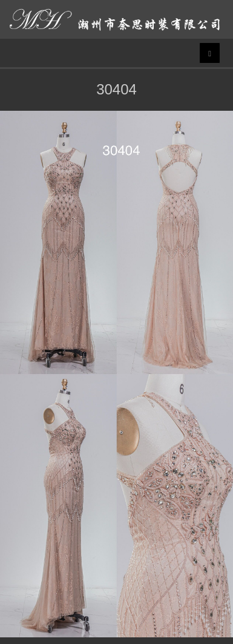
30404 (116, 89)
